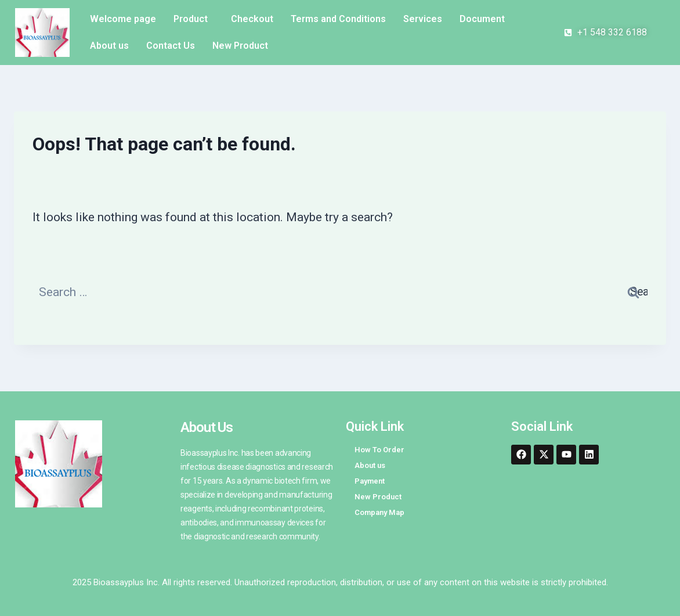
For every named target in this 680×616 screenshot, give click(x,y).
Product (191, 19)
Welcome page (123, 19)
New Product (240, 46)
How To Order (379, 450)
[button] (193, 19)
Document (482, 19)
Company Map (379, 512)
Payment (370, 481)
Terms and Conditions (338, 19)
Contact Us (171, 46)
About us (109, 46)
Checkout (252, 19)
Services (423, 19)
